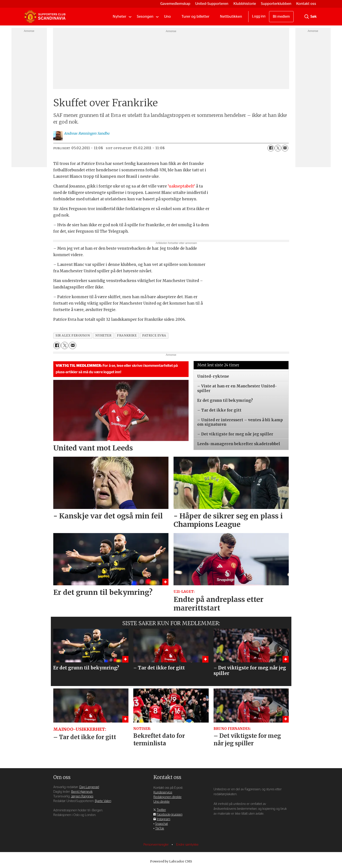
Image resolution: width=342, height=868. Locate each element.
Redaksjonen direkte (167, 797)
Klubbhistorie (245, 4)
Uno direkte (161, 802)
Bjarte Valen (103, 801)
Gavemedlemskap (175, 4)
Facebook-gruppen (170, 815)
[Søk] (307, 17)
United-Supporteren (212, 4)
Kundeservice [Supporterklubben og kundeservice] (163, 792)
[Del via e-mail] (285, 148)
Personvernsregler (157, 845)
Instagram (163, 819)
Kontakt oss (306, 4)
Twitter (161, 810)
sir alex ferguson (73, 335)
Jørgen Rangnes (82, 796)
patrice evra (154, 335)
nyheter (103, 335)
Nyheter (119, 16)
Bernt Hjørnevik (82, 792)
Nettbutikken (231, 16)
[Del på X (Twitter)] (278, 148)
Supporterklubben (276, 4)
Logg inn (259, 16)
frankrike (127, 335)
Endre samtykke (187, 845)
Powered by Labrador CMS (171, 861)
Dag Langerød (89, 787)
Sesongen (145, 16)
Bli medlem (281, 17)
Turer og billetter (195, 16)
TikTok (160, 828)
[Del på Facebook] (271, 148)
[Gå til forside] (45, 17)
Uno (167, 16)
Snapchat (161, 824)
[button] (280, 649)
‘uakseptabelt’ (181, 186)
